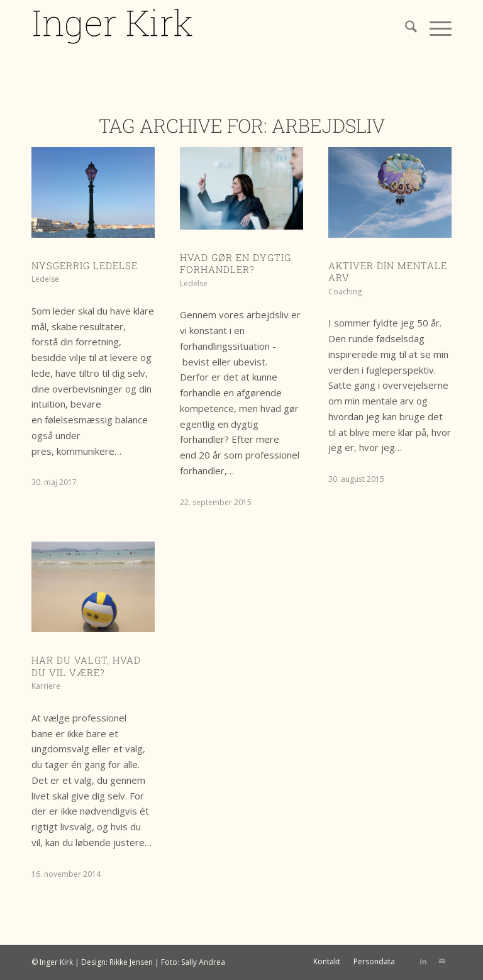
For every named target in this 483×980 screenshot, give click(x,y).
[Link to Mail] (442, 961)
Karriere (46, 686)
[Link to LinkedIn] (423, 961)
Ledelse (45, 279)
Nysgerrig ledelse (85, 265)
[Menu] (434, 28)
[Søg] (405, 28)
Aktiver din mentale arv (388, 272)
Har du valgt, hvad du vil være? (86, 666)
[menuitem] (405, 28)
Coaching (345, 292)
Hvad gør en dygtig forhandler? (236, 264)
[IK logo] (114, 28)
